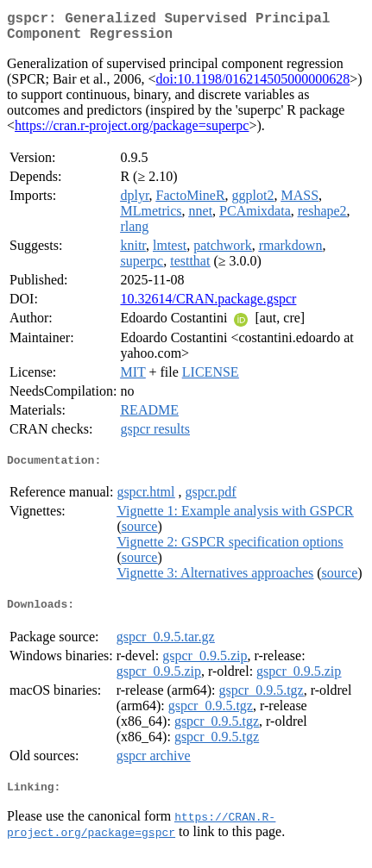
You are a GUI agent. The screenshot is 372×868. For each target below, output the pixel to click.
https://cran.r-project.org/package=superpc (132, 132)
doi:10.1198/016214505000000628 (253, 86)
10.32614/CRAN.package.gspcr (208, 306)
